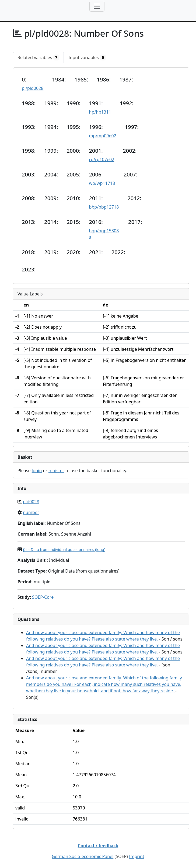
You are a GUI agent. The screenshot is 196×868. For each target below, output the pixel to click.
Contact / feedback (98, 846)
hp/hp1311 (100, 112)
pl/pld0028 (33, 88)
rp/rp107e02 (102, 159)
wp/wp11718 (102, 183)
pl (64, 549)
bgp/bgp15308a (104, 234)
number (31, 512)
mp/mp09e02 (103, 136)
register (56, 471)
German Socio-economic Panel (83, 856)
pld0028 (31, 502)
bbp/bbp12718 (104, 207)
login (37, 471)
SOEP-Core (43, 597)
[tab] (38, 57)
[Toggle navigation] (97, 6)
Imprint (137, 856)
